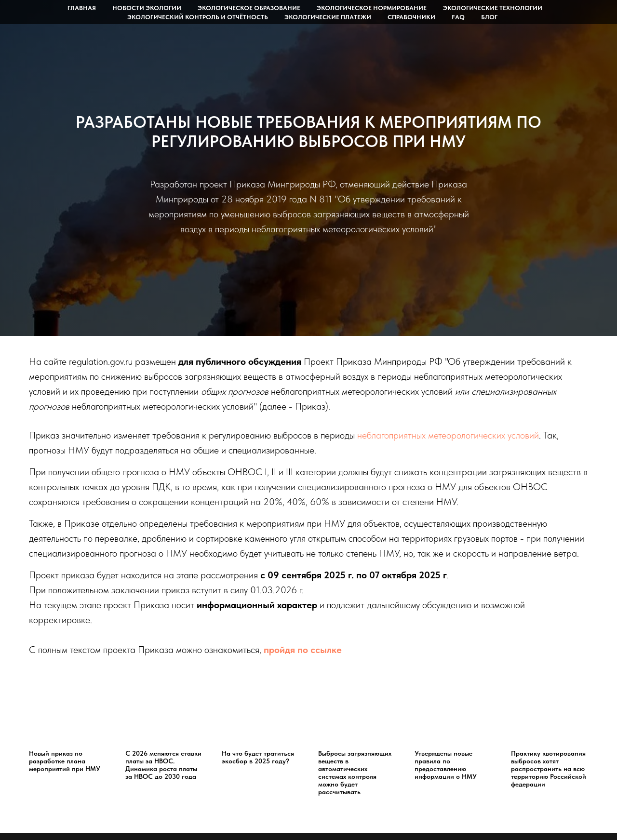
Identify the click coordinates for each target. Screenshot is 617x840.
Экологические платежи (328, 17)
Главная (82, 8)
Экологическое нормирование (372, 8)
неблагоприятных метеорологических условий (448, 435)
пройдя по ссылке (303, 650)
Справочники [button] (411, 17)
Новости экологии (147, 8)
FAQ (458, 17)
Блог (489, 17)
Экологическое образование (249, 8)
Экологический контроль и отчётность (198, 17)
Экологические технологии (493, 8)
